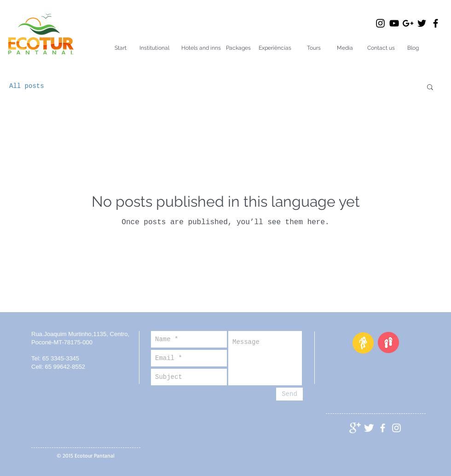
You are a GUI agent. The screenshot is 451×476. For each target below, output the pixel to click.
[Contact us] (381, 48)
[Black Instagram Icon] (380, 23)
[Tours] (314, 48)
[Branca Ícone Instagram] (396, 428)
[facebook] (383, 428)
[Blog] (413, 48)
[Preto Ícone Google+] (408, 23)
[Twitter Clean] (369, 428)
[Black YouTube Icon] (394, 23)
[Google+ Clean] (355, 428)
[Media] (345, 48)
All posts (27, 86)
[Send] (289, 394)
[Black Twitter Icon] (422, 23)
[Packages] (238, 48)
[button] (430, 88)
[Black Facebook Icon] (436, 23)
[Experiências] (275, 48)
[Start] (121, 48)
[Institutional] (154, 48)
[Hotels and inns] (201, 48)
